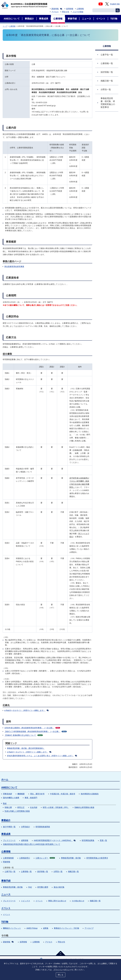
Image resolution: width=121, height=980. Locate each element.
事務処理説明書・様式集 (71, 858)
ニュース (6, 894)
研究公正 (21, 807)
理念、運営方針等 (37, 794)
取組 (5, 803)
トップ (5, 26)
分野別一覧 (58, 871)
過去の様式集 (59, 887)
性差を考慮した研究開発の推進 (17, 811)
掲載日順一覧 (73, 871)
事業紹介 (6, 820)
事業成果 (6, 834)
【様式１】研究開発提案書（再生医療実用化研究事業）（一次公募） (36, 732)
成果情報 (25, 840)
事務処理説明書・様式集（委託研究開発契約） (26, 748)
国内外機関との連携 (11, 798)
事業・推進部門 (31, 798)
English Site (115, 4)
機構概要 (21, 794)
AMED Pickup (32, 928)
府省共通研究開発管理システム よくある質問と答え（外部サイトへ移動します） (42, 756)
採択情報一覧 (43, 871)
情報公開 (8, 807)
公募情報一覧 (26, 871)
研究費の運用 (43, 887)
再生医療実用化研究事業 (14, 267)
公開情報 (80, 9)
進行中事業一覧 (9, 827)
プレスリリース (9, 840)
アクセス (55, 12)
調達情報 (57, 9)
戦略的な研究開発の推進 (84, 807)
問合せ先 (66, 12)
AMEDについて (9, 787)
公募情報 (12, 26)
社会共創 (34, 807)
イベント (39, 901)
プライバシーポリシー (62, 969)
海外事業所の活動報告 (90, 794)
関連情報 (7, 862)
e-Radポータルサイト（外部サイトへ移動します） (26, 710)
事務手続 (6, 881)
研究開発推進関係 (43, 827)
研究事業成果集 (88, 840)
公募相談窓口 (25, 858)
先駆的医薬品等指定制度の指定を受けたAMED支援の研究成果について (32, 844)
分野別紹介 (26, 827)
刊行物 (5, 922)
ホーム (5, 779)
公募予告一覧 (10, 871)
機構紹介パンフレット (12, 928)
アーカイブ (89, 928)
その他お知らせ (78, 901)
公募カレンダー (45, 858)
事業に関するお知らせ (57, 901)
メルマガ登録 (78, 12)
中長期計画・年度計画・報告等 (63, 794)
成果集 (46, 928)
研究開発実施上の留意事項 (97, 858)
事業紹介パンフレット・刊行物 (66, 928)
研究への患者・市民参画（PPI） (56, 807)
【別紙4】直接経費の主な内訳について (24, 735)
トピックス (26, 901)
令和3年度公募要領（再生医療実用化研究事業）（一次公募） (32, 728)
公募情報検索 (8, 858)
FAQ (30, 887)
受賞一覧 (103, 840)
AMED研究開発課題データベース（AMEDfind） (55, 840)
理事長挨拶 (7, 794)
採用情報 (70, 9)
